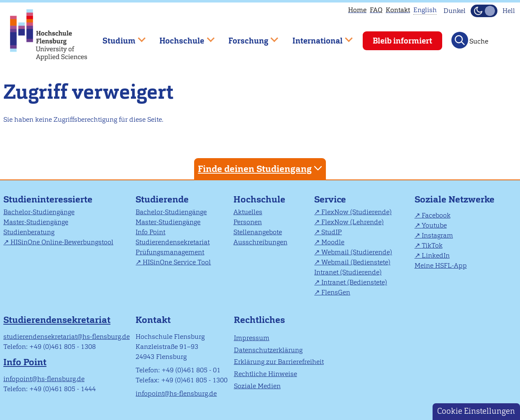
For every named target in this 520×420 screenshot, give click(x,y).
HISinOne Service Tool (177, 262)
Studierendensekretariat (173, 242)
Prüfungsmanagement (170, 252)
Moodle (333, 242)
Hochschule (259, 199)
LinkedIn (436, 255)
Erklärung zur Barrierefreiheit (279, 362)
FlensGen (336, 292)
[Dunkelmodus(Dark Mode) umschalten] (484, 11)
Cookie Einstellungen (476, 411)
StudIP (332, 232)
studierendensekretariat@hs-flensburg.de (67, 337)
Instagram (437, 235)
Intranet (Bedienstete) (354, 282)
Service (330, 199)
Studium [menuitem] (118, 37)
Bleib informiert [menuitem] (402, 41)
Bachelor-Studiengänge (39, 212)
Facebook (436, 215)
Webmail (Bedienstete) (356, 262)
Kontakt (398, 10)
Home (357, 10)
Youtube (434, 225)
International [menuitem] (316, 37)
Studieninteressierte (48, 199)
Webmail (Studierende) (357, 252)
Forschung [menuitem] (247, 37)
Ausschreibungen (260, 242)
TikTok (432, 245)
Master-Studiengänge (36, 222)
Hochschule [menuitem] (181, 37)
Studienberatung (29, 232)
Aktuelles (248, 212)
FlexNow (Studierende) (356, 212)
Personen (248, 222)
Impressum (252, 338)
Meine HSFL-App (441, 265)
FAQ (376, 10)
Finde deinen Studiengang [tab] (261, 168)
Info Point (150, 232)
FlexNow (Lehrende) (352, 222)
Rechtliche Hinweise (265, 374)
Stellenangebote (258, 232)
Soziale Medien (257, 386)
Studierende (162, 199)
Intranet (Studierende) (348, 272)
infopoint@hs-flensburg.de (44, 379)
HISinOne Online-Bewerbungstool (62, 242)
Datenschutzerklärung (268, 350)
